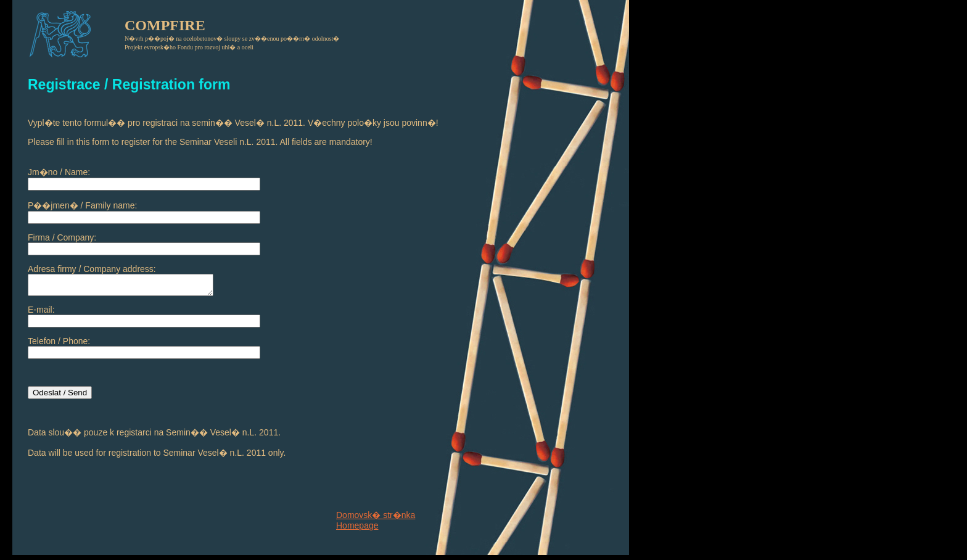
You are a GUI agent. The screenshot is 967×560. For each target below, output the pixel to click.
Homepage (357, 525)
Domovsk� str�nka (376, 515)
